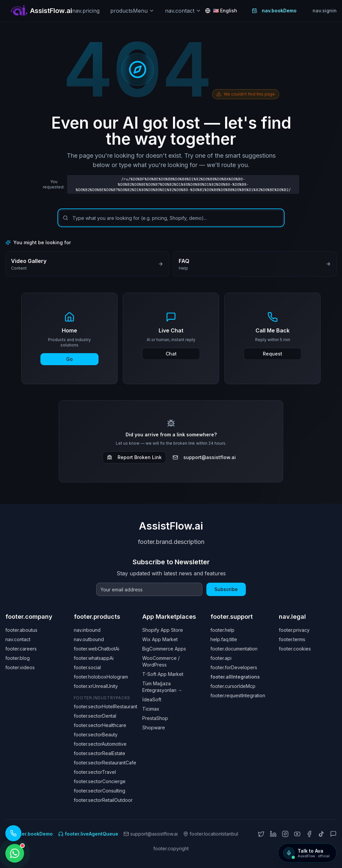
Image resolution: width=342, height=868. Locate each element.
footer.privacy (294, 630)
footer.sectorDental (95, 716)
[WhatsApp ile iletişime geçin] (15, 853)
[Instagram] (285, 834)
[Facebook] (309, 834)
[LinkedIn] (273, 834)
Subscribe (226, 589)
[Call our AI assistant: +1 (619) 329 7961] (13, 833)
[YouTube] (297, 834)
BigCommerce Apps (164, 649)
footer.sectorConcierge (100, 781)
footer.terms (292, 639)
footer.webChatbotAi (97, 649)
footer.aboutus (21, 630)
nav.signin (325, 11)
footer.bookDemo (29, 834)
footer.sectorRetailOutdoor (103, 800)
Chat (171, 354)
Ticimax (151, 709)
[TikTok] (321, 834)
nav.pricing (86, 11)
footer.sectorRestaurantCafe (105, 763)
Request (273, 354)
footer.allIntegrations (235, 677)
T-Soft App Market (163, 674)
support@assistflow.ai (204, 457)
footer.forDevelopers (234, 667)
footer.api (221, 658)
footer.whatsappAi (94, 658)
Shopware (154, 728)
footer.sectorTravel (95, 772)
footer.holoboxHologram (101, 677)
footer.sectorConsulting (100, 791)
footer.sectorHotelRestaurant (106, 706)
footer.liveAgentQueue (88, 834)
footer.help (222, 630)
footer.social (87, 667)
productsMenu (132, 11)
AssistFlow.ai (171, 526)
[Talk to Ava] (307, 853)
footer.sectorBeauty (96, 735)
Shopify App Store (163, 630)
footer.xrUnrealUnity (96, 686)
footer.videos (20, 667)
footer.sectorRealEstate (100, 753)
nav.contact (183, 11)
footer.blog (18, 658)
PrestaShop (155, 718)
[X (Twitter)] (261, 834)
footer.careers (21, 649)
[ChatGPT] (333, 834)
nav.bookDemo (274, 11)
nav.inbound (87, 630)
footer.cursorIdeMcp (233, 686)
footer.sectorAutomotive (100, 744)
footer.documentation (234, 649)
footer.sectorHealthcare (100, 725)
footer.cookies (295, 649)
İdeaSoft (152, 699)
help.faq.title (224, 639)
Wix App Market (160, 639)
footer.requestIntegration (238, 695)
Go (69, 359)
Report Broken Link (134, 457)
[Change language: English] (221, 11)
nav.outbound (89, 639)
